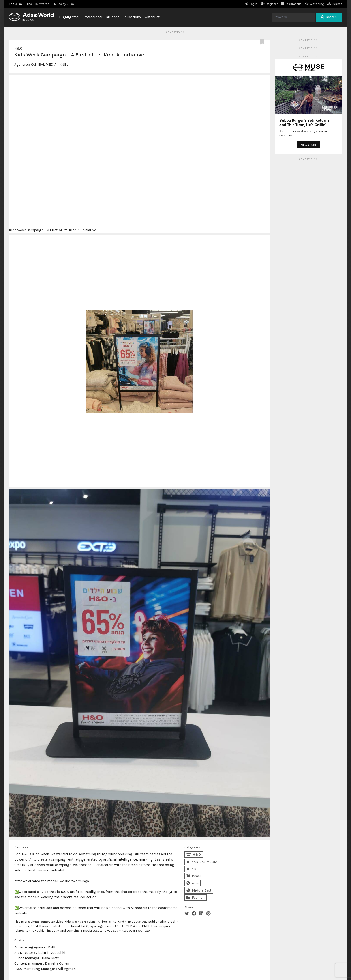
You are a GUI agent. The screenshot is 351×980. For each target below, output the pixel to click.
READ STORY (308, 145)
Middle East (199, 890)
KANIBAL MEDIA (44, 64)
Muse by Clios (64, 4)
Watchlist (152, 17)
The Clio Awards (38, 4)
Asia (193, 883)
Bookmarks (292, 4)
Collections (132, 17)
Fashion (196, 897)
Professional (92, 17)
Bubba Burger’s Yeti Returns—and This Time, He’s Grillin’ (306, 123)
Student (112, 17)
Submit (335, 4)
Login (251, 4)
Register (269, 4)
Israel (194, 876)
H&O (18, 48)
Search (329, 17)
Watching (315, 4)
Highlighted (69, 17)
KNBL (64, 64)
